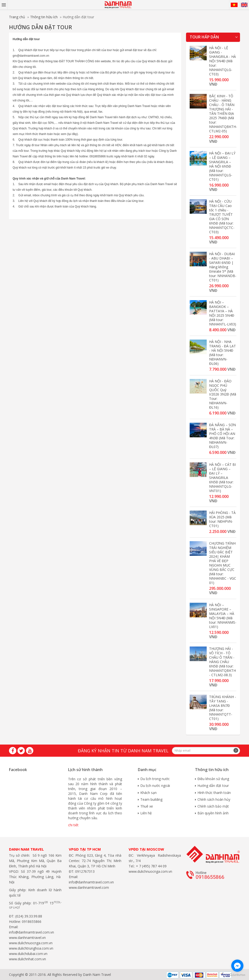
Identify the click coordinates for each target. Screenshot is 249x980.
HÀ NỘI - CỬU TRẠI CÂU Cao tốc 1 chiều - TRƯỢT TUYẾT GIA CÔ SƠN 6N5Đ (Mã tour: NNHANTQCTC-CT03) (222, 217)
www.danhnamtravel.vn (27, 938)
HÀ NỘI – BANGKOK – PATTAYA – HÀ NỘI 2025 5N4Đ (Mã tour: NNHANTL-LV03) (223, 313)
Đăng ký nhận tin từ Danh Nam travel (123, 751)
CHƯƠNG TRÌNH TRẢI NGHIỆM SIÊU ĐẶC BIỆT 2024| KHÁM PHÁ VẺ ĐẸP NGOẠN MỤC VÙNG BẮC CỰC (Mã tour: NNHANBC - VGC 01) (223, 563)
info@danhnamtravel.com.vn (31, 932)
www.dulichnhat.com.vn (27, 959)
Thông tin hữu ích (44, 17)
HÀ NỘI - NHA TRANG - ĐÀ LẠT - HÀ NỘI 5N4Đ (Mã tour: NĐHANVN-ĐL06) (222, 353)
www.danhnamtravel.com (89, 887)
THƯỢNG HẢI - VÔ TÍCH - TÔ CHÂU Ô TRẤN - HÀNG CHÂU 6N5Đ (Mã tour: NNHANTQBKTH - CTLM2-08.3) (222, 662)
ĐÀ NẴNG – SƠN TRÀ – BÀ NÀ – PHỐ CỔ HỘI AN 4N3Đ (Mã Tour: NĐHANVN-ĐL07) (222, 436)
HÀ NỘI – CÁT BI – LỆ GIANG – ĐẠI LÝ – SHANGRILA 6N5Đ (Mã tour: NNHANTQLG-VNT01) (222, 478)
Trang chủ (17, 17)
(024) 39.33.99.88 (29, 916)
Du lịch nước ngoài (155, 786)
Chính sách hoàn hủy (214, 799)
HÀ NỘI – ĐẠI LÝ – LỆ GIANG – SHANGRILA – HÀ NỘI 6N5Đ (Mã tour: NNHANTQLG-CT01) (222, 166)
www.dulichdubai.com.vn (28, 954)
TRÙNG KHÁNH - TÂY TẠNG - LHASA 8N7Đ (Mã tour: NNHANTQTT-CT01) (223, 708)
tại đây (72, 134)
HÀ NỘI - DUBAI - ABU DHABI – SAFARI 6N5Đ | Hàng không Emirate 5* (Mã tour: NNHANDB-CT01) (223, 267)
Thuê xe (147, 806)
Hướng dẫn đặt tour (213, 786)
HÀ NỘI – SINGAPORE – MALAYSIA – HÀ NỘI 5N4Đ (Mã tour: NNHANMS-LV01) (223, 616)
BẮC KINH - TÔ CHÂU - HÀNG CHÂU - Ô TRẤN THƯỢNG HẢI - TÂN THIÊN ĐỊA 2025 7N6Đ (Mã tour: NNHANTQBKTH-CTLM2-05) (223, 113)
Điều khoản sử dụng (213, 779)
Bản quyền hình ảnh (213, 813)
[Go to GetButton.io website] (237, 975)
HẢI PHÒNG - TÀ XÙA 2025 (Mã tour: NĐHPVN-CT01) (222, 519)
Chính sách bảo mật (213, 806)
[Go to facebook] (237, 966)
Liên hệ (146, 813)
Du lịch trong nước (155, 779)
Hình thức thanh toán (214, 793)
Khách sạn (148, 793)
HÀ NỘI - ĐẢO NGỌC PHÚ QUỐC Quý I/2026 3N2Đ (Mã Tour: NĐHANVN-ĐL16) (223, 394)
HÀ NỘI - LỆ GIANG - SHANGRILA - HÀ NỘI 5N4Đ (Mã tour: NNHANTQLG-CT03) (222, 61)
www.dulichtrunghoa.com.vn (31, 948)
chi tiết (73, 825)
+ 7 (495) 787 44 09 (151, 866)
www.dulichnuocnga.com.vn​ (31, 943)
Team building (151, 799)
